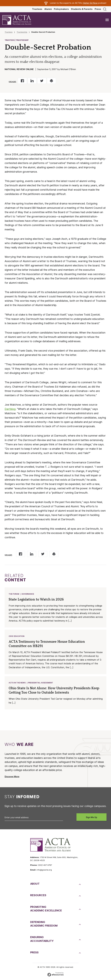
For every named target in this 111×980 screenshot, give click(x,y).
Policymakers (61, 9)
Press (98, 9)
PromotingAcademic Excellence (46, 910)
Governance (28, 594)
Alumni (48, 9)
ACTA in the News (17, 683)
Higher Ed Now (90, 3)
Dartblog (10, 409)
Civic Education (17, 637)
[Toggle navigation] (107, 20)
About (35, 885)
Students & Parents (82, 9)
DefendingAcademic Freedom (44, 925)
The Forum (14, 594)
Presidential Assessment (41, 683)
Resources (38, 896)
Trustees (37, 9)
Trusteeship (22, 32)
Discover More (12, 777)
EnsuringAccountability (42, 940)
